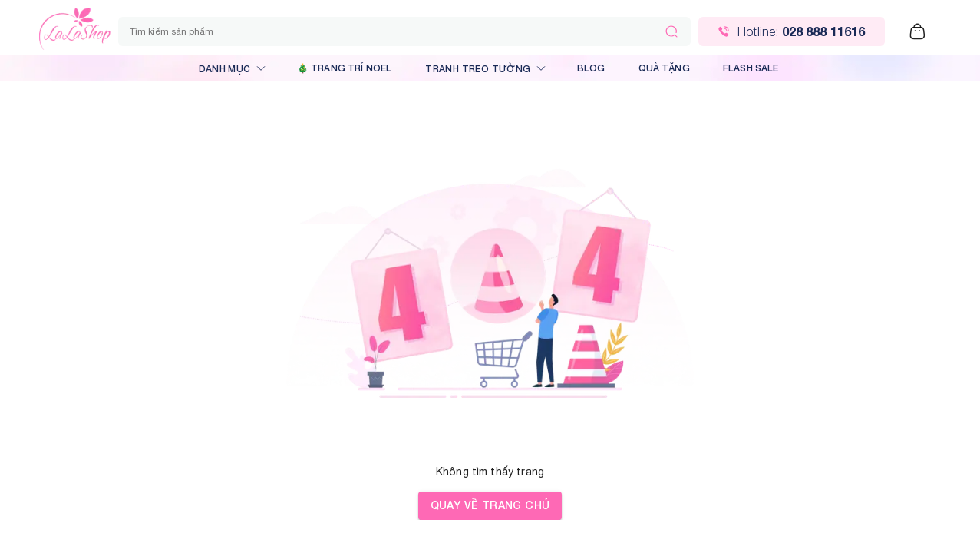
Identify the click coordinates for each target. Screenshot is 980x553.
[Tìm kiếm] (671, 31)
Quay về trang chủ (490, 506)
